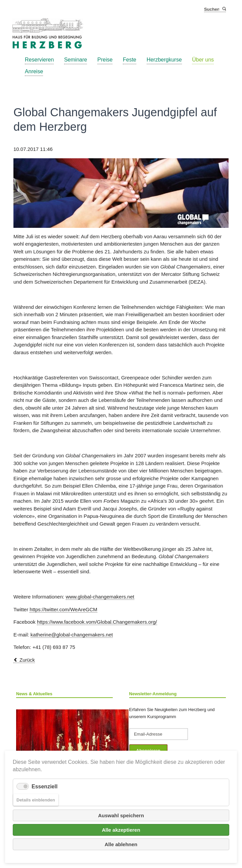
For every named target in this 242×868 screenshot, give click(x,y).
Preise (105, 60)
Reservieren (39, 60)
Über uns (203, 60)
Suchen (224, 9)
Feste (130, 60)
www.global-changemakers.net (100, 597)
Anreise (34, 71)
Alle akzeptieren (121, 830)
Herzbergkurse (164, 60)
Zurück (27, 660)
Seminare (76, 60)
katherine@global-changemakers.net (72, 635)
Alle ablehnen (121, 844)
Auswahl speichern (121, 815)
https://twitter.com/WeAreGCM (63, 609)
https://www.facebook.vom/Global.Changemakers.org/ (97, 622)
